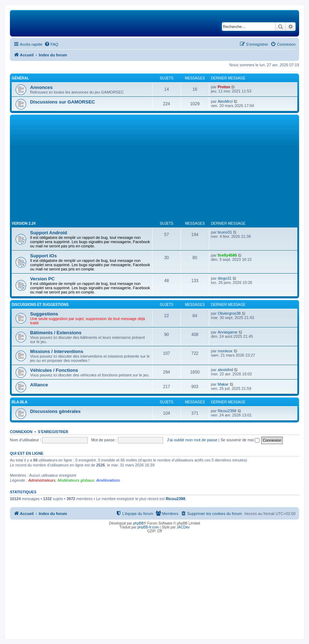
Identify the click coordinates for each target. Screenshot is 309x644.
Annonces (41, 87)
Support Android (48, 233)
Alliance (39, 385)
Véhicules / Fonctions (54, 370)
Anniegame (228, 332)
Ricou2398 (227, 411)
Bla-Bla (19, 402)
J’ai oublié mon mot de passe (192, 440)
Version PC (42, 279)
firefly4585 (227, 255)
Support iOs (43, 256)
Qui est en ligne (27, 453)
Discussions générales (55, 411)
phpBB (138, 523)
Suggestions (44, 314)
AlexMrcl (225, 101)
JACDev (183, 527)
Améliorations (108, 480)
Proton (224, 87)
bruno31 (225, 232)
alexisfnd (225, 370)
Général (20, 78)
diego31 (225, 278)
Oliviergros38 (229, 313)
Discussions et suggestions (40, 305)
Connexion (21, 432)
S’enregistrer (53, 432)
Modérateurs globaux (76, 480)
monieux (225, 351)
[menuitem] (51, 44)
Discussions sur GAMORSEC (62, 102)
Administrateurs (42, 480)
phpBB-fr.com (148, 527)
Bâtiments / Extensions (56, 333)
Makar (223, 384)
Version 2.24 (24, 223)
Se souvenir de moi (240, 440)
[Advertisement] (154, 169)
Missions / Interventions (57, 351)
